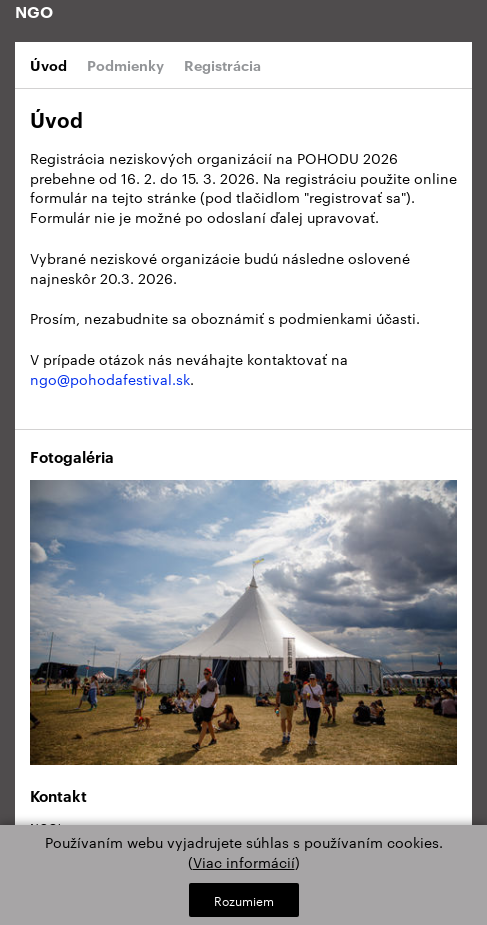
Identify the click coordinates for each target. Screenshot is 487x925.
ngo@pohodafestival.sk (110, 379)
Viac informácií (244, 862)
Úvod (48, 65)
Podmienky (125, 65)
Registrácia (222, 65)
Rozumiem (244, 900)
